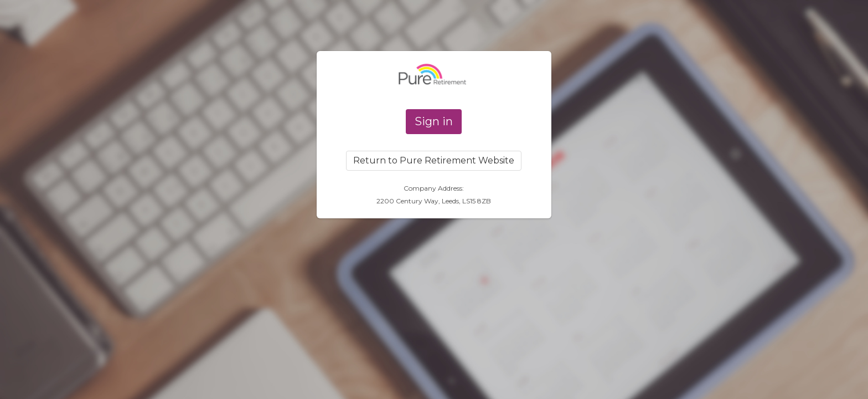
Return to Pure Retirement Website (434, 160)
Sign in (434, 121)
